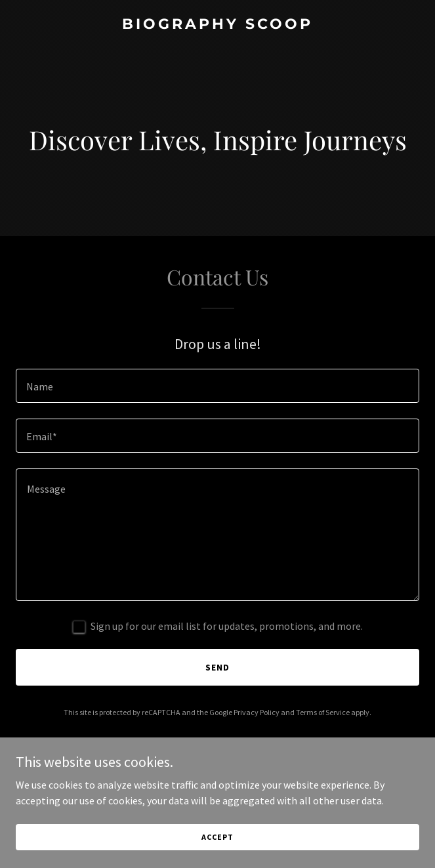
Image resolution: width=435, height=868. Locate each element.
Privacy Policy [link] (257, 712)
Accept (217, 837)
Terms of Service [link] (323, 712)
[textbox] (217, 386)
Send (217, 667)
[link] (217, 25)
